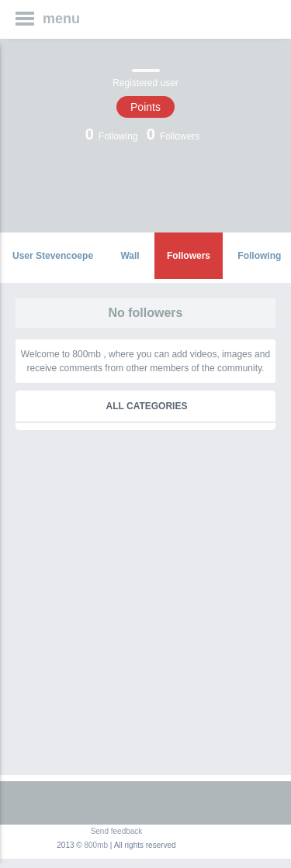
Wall (130, 256)
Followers (189, 256)
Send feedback (117, 831)
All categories (147, 406)
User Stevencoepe (53, 256)
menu (61, 19)
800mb (97, 845)
